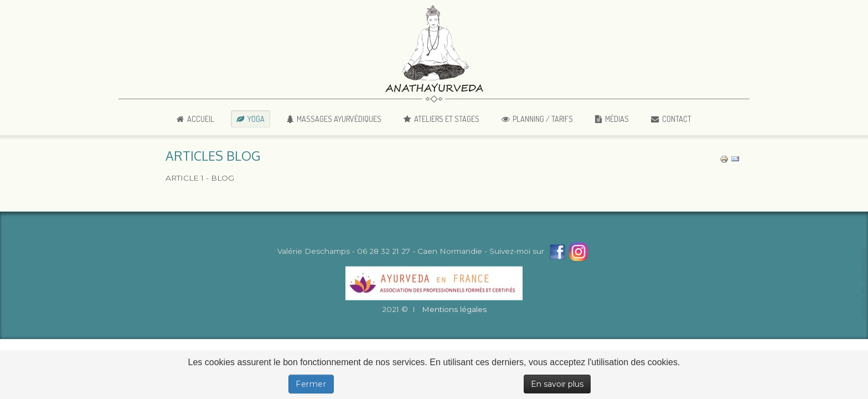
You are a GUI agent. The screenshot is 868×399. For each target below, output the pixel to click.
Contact (677, 119)
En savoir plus (557, 384)
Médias (617, 119)
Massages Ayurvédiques (339, 119)
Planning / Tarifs (543, 119)
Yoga (256, 119)
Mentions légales (454, 310)
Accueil (201, 119)
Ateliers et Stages (447, 119)
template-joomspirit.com (864, 283)
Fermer (311, 384)
